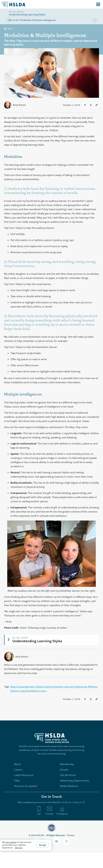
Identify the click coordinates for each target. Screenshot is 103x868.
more (43, 691)
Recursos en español (26, 786)
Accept (43, 845)
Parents (15, 691)
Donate (64, 770)
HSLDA (40, 835)
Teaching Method (29, 691)
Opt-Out (19, 848)
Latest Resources (24, 775)
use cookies (11, 842)
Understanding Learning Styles (37, 641)
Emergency (62, 811)
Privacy (71, 835)
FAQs (17, 781)
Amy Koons (19, 105)
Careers (18, 770)
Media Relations (69, 786)
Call (39, 811)
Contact (49, 811)
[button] (85, 105)
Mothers (93, 687)
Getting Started (54, 687)
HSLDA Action (68, 775)
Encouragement (26, 687)
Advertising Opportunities (75, 781)
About (17, 764)
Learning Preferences (75, 687)
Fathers (40, 687)
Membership (67, 764)
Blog (13, 687)
